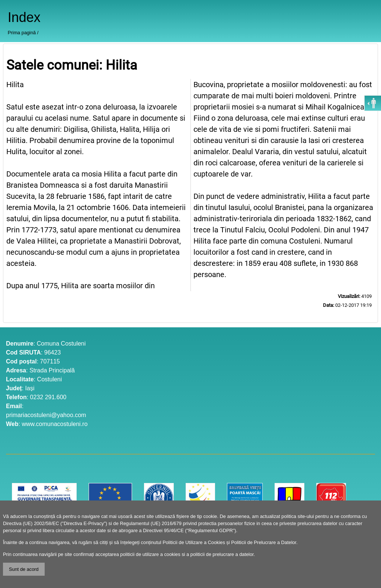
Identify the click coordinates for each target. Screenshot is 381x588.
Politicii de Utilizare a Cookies (194, 542)
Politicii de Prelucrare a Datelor (264, 542)
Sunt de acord (24, 569)
